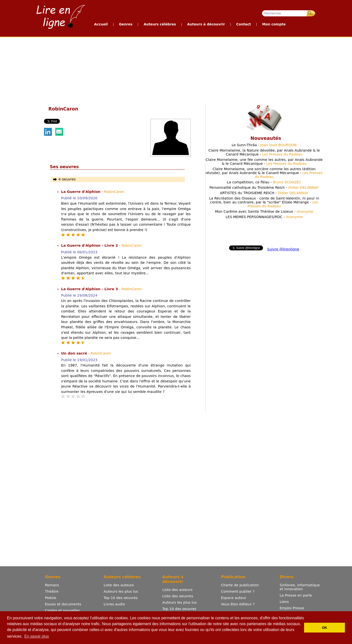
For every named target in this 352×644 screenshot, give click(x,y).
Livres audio (114, 604)
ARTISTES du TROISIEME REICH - (264, 193)
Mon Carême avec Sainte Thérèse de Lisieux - (264, 211)
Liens (284, 602)
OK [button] (325, 628)
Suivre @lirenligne (283, 249)
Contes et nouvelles (62, 611)
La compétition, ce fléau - (264, 182)
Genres (126, 24)
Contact (243, 24)
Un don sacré (75, 353)
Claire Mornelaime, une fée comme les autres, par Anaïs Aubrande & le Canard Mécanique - (264, 162)
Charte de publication (240, 585)
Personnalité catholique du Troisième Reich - (264, 188)
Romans (52, 585)
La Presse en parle (296, 595)
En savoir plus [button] (37, 636)
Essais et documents (63, 604)
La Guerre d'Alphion (81, 192)
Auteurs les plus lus (121, 591)
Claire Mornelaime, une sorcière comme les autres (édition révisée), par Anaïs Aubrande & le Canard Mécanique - (264, 173)
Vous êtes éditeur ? (238, 604)
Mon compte (274, 24)
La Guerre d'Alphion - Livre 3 (90, 289)
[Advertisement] (113, 69)
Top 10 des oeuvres (121, 598)
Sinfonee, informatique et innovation (300, 587)
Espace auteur (234, 598)
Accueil (101, 24)
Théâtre (52, 591)
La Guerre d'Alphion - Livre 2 (90, 245)
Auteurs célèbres (160, 24)
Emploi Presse (292, 608)
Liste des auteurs (119, 585)
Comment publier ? (238, 591)
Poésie (51, 598)
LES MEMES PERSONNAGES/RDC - (264, 217)
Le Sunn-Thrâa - (264, 145)
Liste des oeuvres (178, 596)
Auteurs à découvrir (206, 24)
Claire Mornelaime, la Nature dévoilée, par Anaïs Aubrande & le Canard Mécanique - (264, 152)
